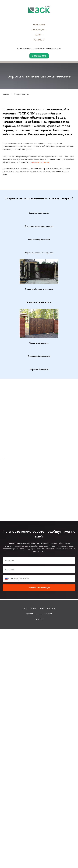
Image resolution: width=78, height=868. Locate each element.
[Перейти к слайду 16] (37, 486)
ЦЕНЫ (42, 643)
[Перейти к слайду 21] (48, 486)
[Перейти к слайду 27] (62, 486)
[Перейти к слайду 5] (11, 486)
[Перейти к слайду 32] (74, 486)
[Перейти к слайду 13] (30, 486)
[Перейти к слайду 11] (25, 486)
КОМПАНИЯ (39, 25)
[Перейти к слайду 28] (65, 486)
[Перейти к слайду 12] (27, 486)
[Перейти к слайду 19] (44, 486)
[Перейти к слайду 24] (55, 486)
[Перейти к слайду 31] (72, 486)
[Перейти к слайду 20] (46, 486)
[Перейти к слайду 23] (53, 486)
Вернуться (39, 653)
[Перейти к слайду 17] (39, 486)
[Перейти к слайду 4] (9, 486)
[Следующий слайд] (77, 476)
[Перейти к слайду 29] (67, 486)
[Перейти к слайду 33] (76, 486)
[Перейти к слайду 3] (6, 486)
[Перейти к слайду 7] (16, 486)
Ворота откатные (22, 94)
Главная (6, 94)
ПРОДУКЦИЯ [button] (38, 30)
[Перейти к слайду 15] (34, 486)
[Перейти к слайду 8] (18, 486)
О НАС (25, 643)
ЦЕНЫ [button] (38, 35)
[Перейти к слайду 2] (4, 486)
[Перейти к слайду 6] (13, 486)
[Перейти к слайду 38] (44, 489)
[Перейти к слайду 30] (69, 486)
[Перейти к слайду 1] (2, 486)
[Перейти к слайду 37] (41, 489)
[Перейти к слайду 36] (39, 489)
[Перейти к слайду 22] (51, 486)
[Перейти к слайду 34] (34, 489)
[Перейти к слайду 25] (58, 486)
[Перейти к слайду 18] (41, 486)
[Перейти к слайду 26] (60, 486)
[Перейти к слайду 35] (37, 489)
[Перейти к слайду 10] (23, 486)
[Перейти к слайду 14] (32, 486)
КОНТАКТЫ (39, 40)
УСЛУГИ (34, 643)
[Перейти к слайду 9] (20, 486)
